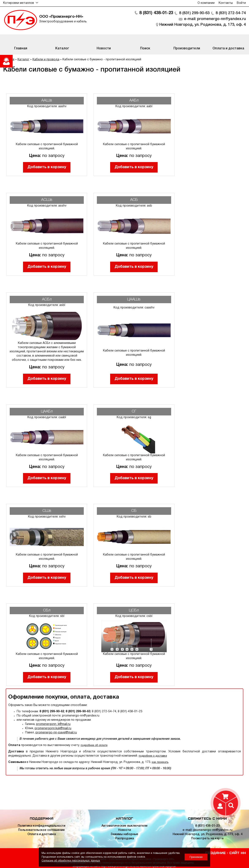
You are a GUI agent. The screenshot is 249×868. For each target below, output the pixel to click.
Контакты (226, 3)
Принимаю (196, 857)
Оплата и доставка (42, 834)
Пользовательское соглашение (41, 830)
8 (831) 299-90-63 (194, 13)
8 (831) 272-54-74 (231, 13)
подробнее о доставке (153, 756)
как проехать (160, 762)
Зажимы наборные (124, 834)
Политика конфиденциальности (41, 826)
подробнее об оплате (94, 745)
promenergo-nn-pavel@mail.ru (56, 733)
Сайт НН (238, 853)
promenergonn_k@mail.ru (53, 724)
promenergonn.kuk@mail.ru (53, 728)
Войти (241, 3)
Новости (124, 830)
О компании (206, 3)
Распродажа (124, 839)
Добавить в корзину (47, 167)
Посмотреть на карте (207, 839)
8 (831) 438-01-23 (156, 13)
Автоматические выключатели (124, 826)
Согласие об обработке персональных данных (71, 861)
